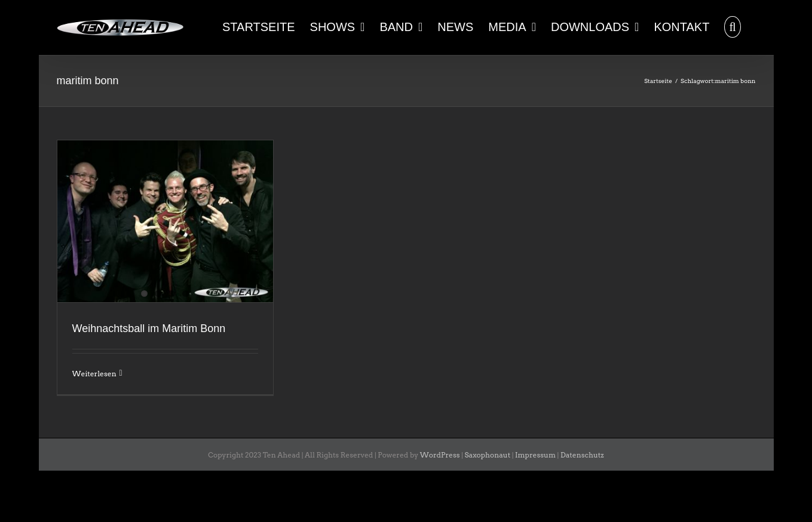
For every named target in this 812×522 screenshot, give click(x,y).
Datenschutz (582, 455)
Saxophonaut (488, 455)
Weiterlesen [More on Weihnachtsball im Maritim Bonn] (94, 374)
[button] (732, 26)
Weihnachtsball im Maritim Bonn (149, 328)
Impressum (535, 455)
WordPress (440, 455)
